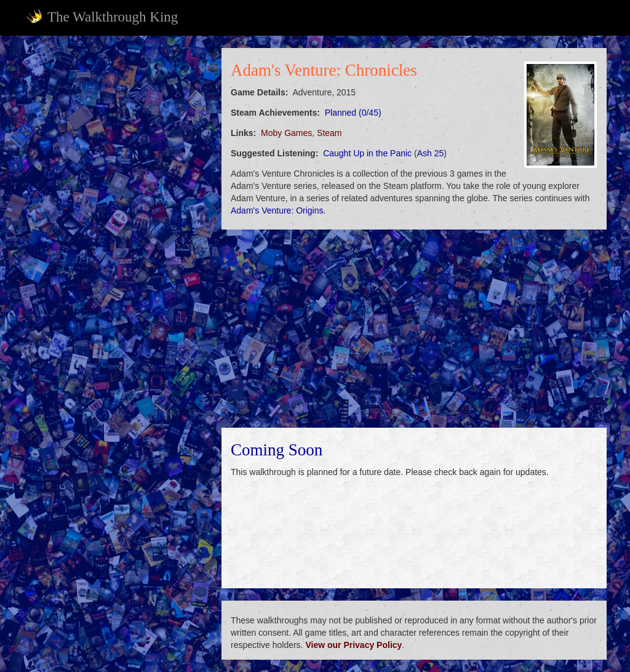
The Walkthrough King (102, 17)
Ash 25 (431, 153)
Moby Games (286, 133)
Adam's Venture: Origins (277, 210)
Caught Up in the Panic (367, 153)
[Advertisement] (116, 125)
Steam (329, 133)
